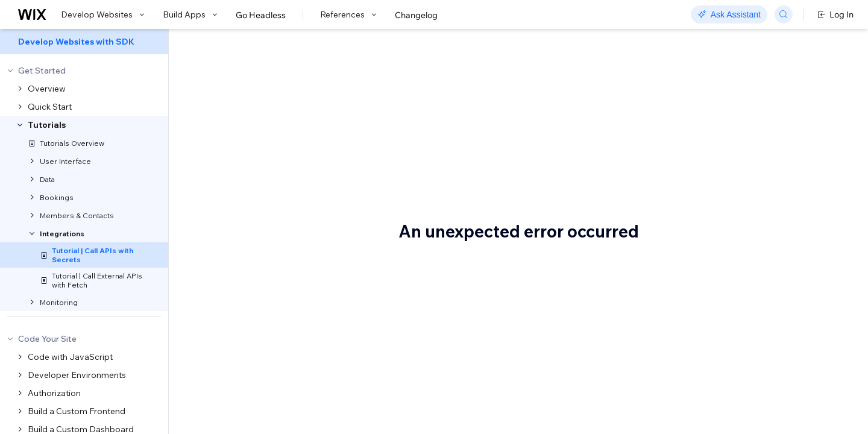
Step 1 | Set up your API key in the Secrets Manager (761, 148)
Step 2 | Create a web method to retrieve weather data (759, 177)
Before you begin (730, 125)
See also (713, 219)
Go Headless (261, 15)
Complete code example (745, 201)
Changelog (416, 15)
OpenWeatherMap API (283, 170)
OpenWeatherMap (249, 399)
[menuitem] (84, 42)
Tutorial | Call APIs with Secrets (342, 99)
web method (439, 210)
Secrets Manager (593, 154)
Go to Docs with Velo (678, 43)
